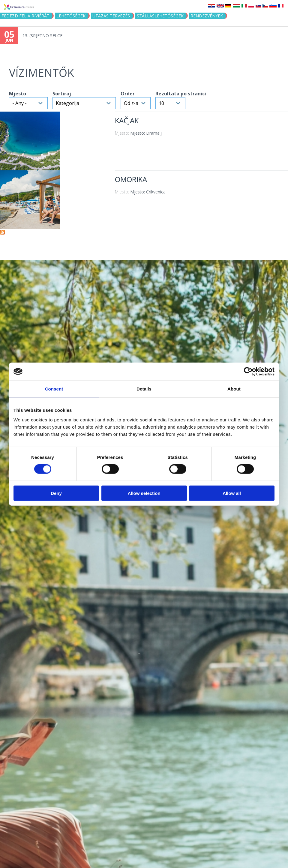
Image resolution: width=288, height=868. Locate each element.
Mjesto (18, 94)
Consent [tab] (54, 389)
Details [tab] (144, 389)
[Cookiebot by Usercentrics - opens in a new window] (248, 372)
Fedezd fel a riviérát (25, 16)
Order (128, 94)
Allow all (232, 493)
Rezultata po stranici (181, 94)
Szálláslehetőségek (160, 16)
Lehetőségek (71, 16)
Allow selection (144, 493)
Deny (56, 493)
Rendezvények (207, 16)
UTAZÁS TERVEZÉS (111, 16)
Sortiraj (62, 94)
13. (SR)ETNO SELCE (42, 36)
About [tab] (234, 389)
